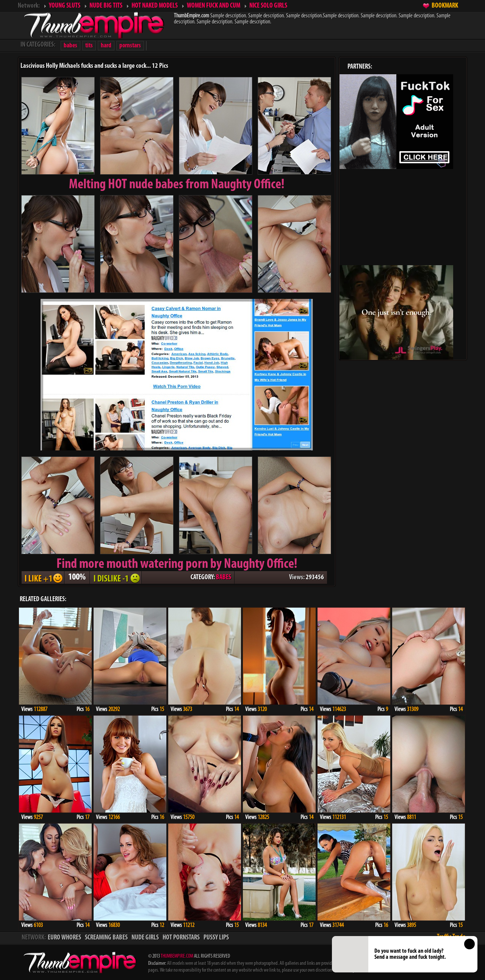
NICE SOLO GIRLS (268, 6)
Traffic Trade (451, 937)
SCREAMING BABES (106, 938)
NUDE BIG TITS (106, 6)
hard (106, 46)
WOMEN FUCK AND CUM (214, 6)
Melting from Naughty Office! (177, 185)
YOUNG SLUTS (65, 6)
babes (70, 46)
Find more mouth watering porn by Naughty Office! (177, 564)
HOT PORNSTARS (181, 938)
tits (89, 46)
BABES (224, 578)
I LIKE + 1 (43, 578)
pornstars (130, 46)
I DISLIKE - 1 (116, 578)
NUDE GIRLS (145, 938)
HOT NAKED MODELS (155, 6)
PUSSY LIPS (216, 938)
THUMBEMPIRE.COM (177, 956)
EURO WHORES (64, 938)
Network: (29, 6)
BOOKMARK (445, 6)
